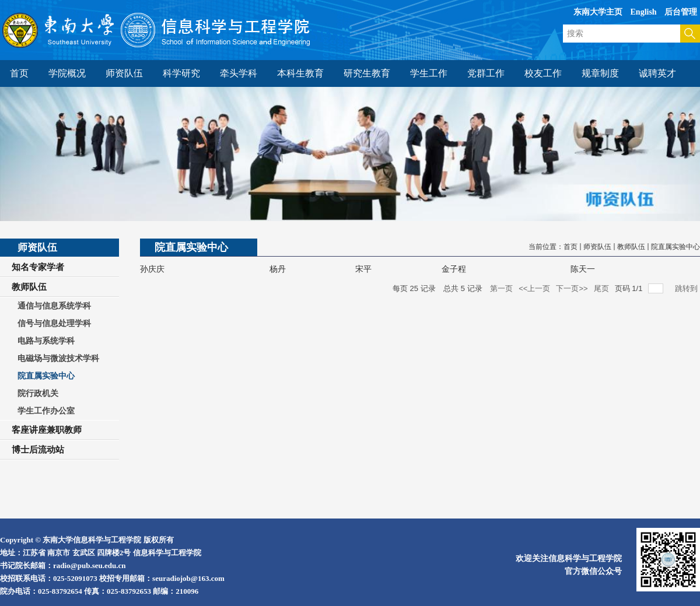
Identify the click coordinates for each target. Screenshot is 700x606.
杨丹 (278, 269)
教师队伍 (631, 247)
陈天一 (583, 269)
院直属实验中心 (675, 247)
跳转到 (687, 288)
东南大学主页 (598, 12)
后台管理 (681, 12)
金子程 (454, 269)
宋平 (363, 269)
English (644, 12)
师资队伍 (597, 247)
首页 (570, 247)
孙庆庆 (152, 269)
